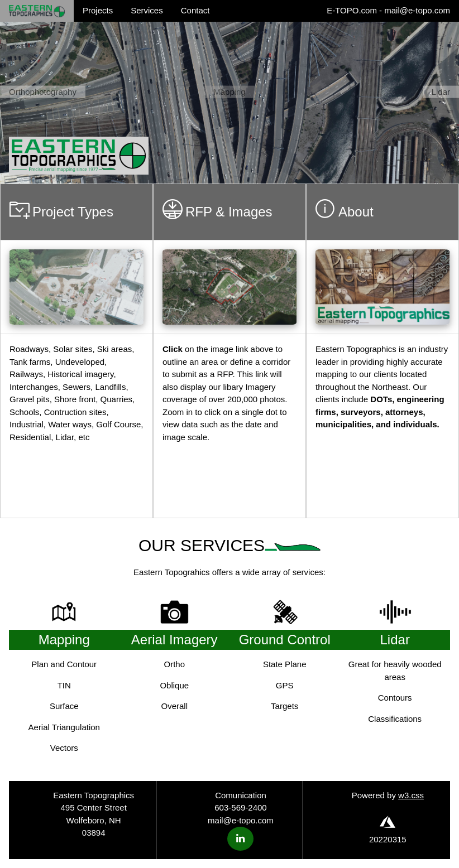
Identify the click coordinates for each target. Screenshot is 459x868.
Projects (98, 10)
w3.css (411, 795)
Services (147, 10)
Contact (195, 10)
